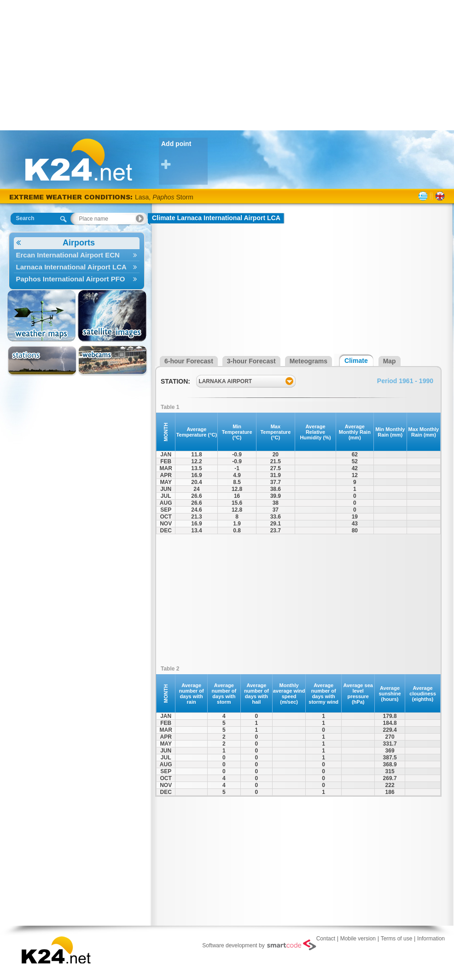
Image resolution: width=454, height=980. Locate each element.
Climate (356, 361)
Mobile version (358, 939)
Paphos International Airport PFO (77, 279)
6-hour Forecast (189, 361)
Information (431, 939)
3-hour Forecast (251, 361)
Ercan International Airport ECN (77, 255)
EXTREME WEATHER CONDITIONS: (72, 197)
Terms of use (397, 939)
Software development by (259, 945)
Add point (184, 155)
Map (390, 361)
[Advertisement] (227, 64)
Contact (326, 939)
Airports (56, 243)
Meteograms (308, 361)
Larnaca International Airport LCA (77, 267)
